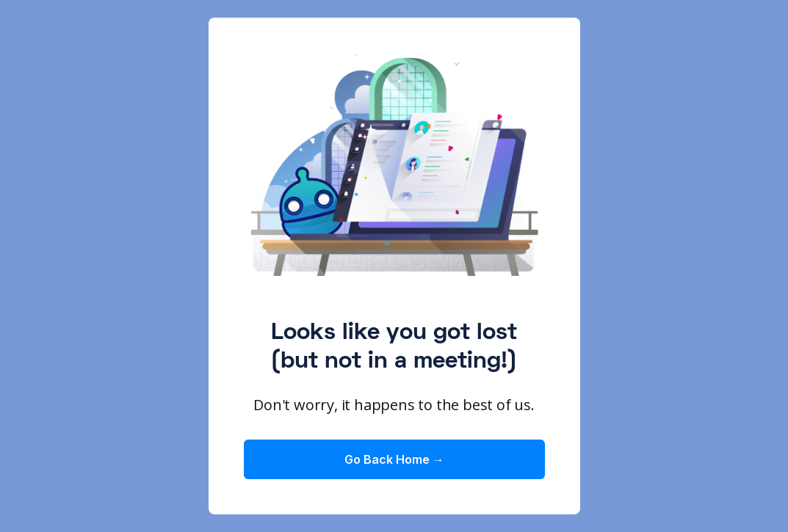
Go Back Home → (394, 459)
